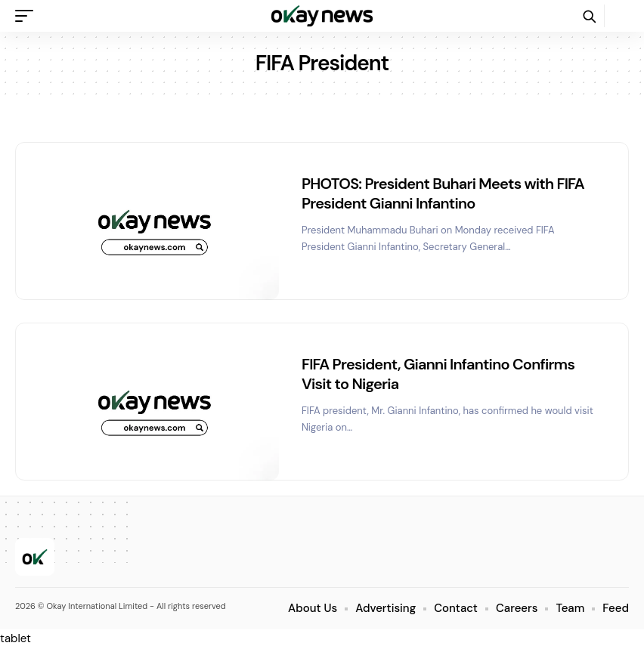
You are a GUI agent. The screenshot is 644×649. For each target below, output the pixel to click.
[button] (28, 16)
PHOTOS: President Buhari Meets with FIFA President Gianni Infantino (443, 193)
